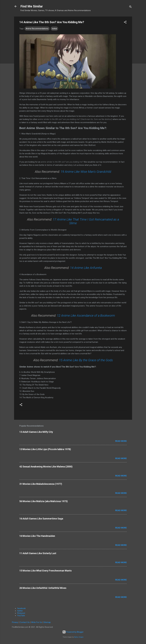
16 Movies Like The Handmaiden (37, 536)
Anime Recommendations (37, 29)
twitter (20, 611)
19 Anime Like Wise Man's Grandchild (86, 172)
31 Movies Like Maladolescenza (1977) (41, 484)
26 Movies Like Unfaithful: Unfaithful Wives (43, 588)
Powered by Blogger (73, 632)
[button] (125, 23)
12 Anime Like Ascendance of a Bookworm (86, 316)
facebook (21, 608)
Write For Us (37, 622)
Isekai (54, 29)
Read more (121, 441)
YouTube (21, 616)
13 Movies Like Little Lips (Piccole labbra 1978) (45, 449)
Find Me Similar (32, 6)
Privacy (15, 622)
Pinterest (21, 613)
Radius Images (79, 637)
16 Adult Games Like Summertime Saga (41, 519)
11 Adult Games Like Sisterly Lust (38, 553)
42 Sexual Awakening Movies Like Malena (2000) (46, 467)
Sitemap (47, 622)
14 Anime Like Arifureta (86, 268)
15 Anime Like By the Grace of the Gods (86, 360)
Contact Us (25, 622)
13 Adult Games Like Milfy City (36, 432)
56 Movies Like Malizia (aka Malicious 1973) (44, 501)
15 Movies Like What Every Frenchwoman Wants (45, 571)
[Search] (130, 7)
